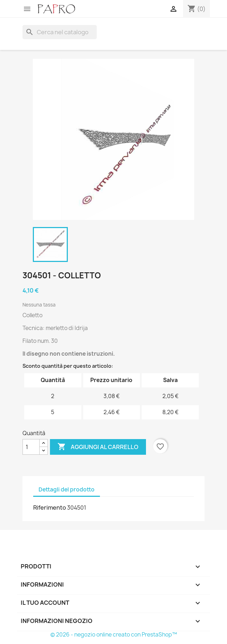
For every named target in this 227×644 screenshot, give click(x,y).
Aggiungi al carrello (98, 447)
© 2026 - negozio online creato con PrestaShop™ (114, 635)
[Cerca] (60, 32)
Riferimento (50, 508)
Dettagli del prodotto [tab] (67, 490)
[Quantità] (31, 447)
